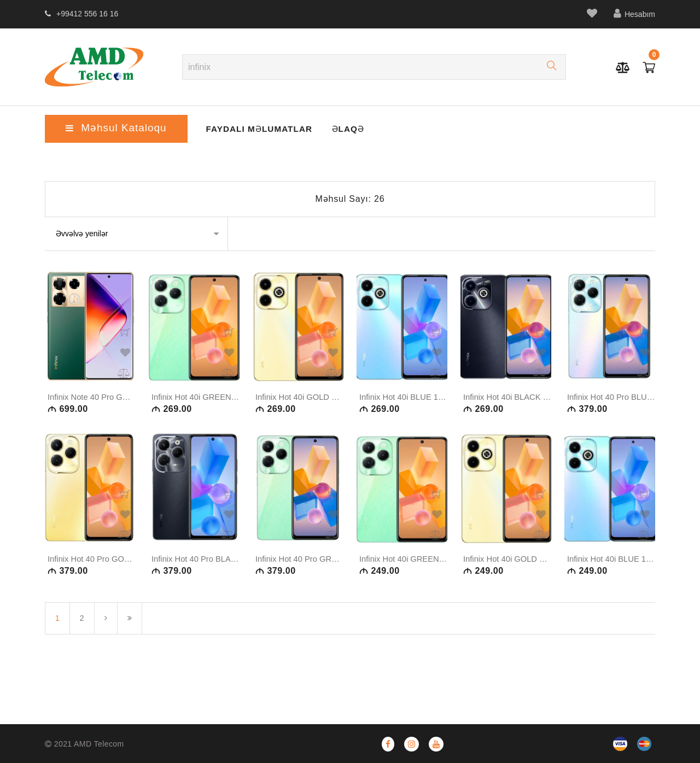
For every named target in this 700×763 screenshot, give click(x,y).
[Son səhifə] (130, 642)
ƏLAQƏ (334, 128)
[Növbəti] (106, 642)
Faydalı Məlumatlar (248, 128)
